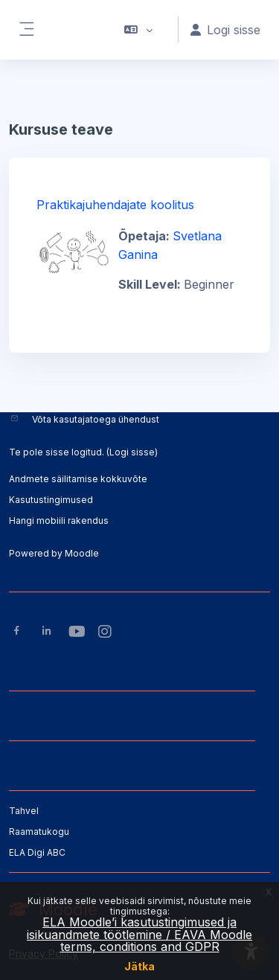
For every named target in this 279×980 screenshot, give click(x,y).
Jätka (139, 966)
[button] (139, 30)
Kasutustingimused (51, 500)
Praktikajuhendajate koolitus (115, 205)
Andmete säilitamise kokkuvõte (78, 479)
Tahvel (24, 811)
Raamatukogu (39, 832)
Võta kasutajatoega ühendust (96, 419)
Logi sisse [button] (225, 30)
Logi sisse (132, 452)
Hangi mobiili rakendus (59, 521)
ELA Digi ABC (37, 852)
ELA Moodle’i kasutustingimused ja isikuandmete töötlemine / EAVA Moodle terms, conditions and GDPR (139, 934)
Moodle (82, 553)
